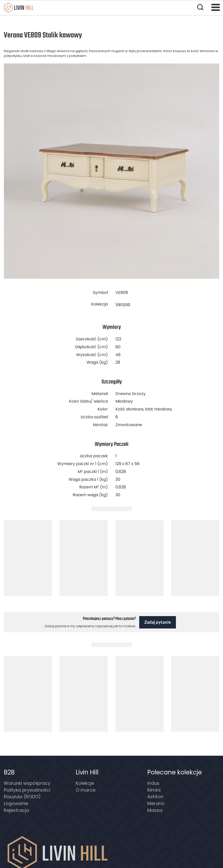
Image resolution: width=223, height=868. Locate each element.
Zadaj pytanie (158, 622)
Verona (123, 304)
